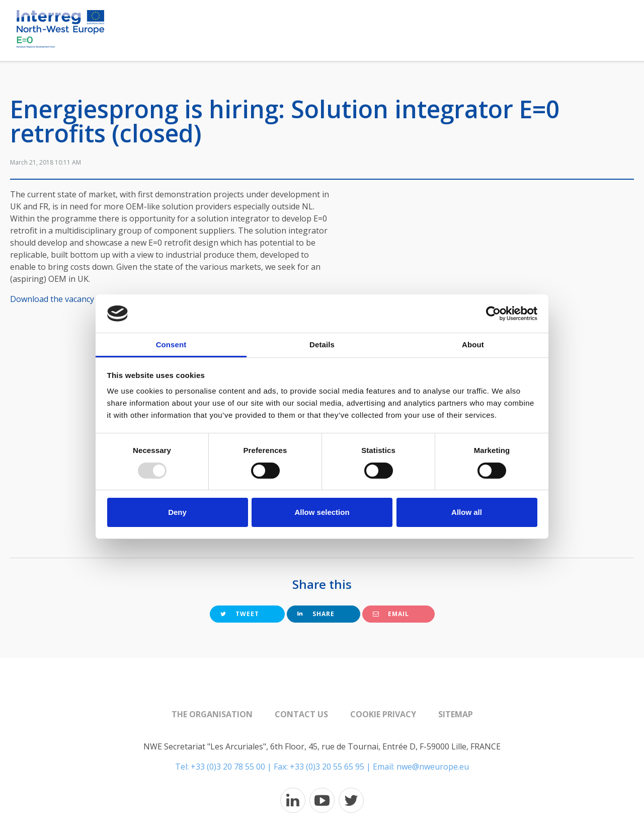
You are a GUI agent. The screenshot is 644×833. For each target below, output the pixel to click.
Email (391, 614)
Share (316, 614)
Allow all (467, 512)
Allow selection (322, 512)
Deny (177, 512)
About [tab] (473, 345)
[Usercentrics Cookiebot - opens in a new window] (493, 314)
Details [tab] (322, 345)
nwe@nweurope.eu (433, 767)
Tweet (240, 614)
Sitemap (456, 714)
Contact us (301, 714)
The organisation (212, 714)
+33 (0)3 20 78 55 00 (228, 767)
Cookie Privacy (383, 714)
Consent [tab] (171, 345)
